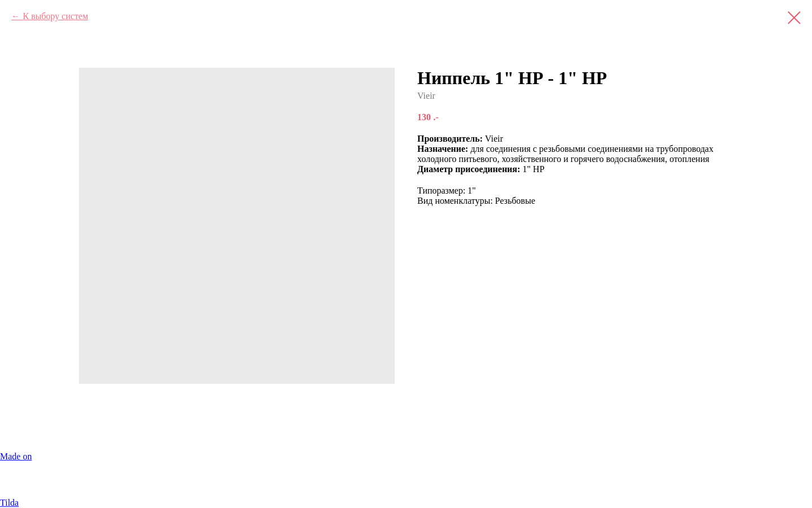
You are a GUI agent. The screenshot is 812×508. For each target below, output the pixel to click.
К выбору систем (55, 16)
